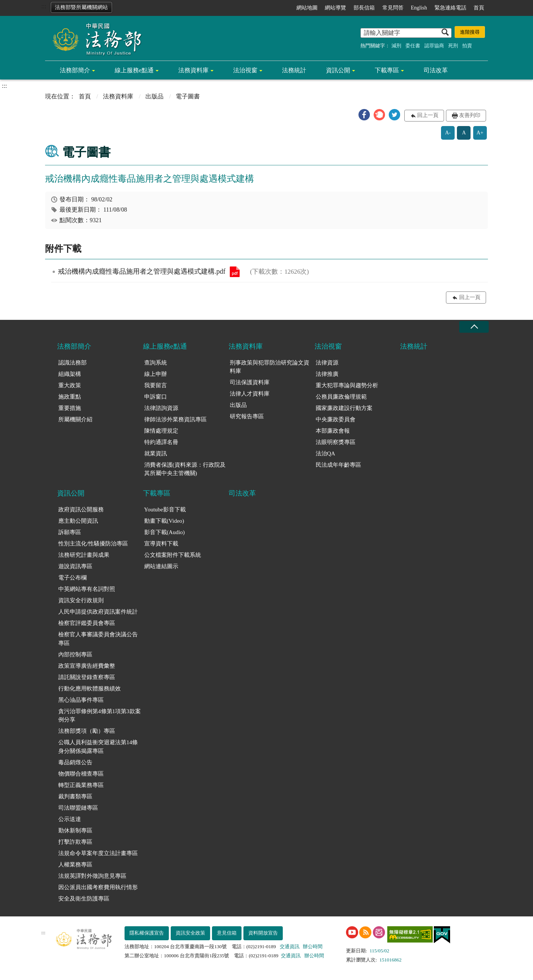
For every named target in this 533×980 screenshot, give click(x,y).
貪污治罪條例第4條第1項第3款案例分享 (100, 716)
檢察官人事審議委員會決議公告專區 (98, 639)
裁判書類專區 (75, 796)
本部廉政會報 (333, 431)
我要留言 (156, 385)
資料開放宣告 (263, 933)
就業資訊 (156, 453)
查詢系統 (156, 363)
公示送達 (70, 819)
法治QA (326, 453)
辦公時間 (313, 947)
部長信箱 (364, 8)
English (419, 8)
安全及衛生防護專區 (84, 899)
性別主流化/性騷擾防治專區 (93, 544)
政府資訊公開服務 (81, 509)
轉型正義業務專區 (81, 785)
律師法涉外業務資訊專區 (175, 419)
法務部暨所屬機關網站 (81, 7)
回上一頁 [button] (428, 115)
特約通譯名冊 (161, 442)
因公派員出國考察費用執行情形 (98, 887)
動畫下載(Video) (164, 521)
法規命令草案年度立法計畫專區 (98, 853)
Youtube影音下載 (165, 509)
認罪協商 (434, 46)
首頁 (479, 8)
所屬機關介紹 (75, 419)
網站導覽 (335, 8)
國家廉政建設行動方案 (344, 408)
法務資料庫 (193, 70)
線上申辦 (156, 374)
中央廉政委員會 (336, 419)
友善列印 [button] (470, 115)
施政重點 (70, 397)
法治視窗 (245, 70)
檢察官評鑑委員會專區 (87, 623)
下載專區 (387, 70)
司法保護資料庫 (250, 382)
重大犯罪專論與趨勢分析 (347, 385)
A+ (480, 133)
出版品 (154, 96)
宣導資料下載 (161, 544)
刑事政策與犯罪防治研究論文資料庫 (270, 367)
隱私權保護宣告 (147, 933)
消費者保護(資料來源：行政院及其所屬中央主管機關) (185, 469)
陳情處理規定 (161, 431)
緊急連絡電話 (450, 8)
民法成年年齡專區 (338, 465)
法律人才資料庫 (250, 394)
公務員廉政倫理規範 (341, 397)
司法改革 (436, 70)
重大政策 (70, 385)
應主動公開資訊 (78, 521)
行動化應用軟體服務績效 (90, 689)
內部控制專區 (75, 654)
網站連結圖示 (161, 566)
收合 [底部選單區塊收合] (474, 327)
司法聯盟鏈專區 (78, 808)
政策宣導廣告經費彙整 (87, 666)
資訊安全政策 (190, 933)
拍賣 (467, 46)
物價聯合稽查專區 (81, 774)
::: (44, 6)
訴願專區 (70, 532)
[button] (364, 115)
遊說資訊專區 (75, 566)
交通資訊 (290, 947)
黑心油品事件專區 (81, 700)
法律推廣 (327, 374)
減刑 (396, 46)
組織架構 (70, 374)
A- (448, 133)
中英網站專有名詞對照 (87, 589)
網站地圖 (307, 8)
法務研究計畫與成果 (84, 555)
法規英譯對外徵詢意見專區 (92, 876)
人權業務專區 (75, 865)
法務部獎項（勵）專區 (87, 731)
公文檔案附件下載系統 (173, 555)
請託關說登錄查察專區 (87, 677)
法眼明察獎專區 (336, 442)
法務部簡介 (75, 70)
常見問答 (393, 8)
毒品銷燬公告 (75, 762)
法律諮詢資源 (161, 408)
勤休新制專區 (75, 830)
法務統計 (294, 70)
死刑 (453, 46)
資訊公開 (338, 70)
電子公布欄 (72, 578)
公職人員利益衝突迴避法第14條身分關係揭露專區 (98, 747)
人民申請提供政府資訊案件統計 (98, 612)
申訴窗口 (156, 397)
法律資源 (327, 363)
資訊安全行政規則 (81, 600)
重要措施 (70, 408)
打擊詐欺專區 (75, 842)
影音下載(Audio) (165, 532)
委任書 (413, 46)
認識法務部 (72, 363)
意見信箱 (227, 933)
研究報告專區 (247, 416)
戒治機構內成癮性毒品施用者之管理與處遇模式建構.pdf (235, 272)
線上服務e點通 (134, 70)
